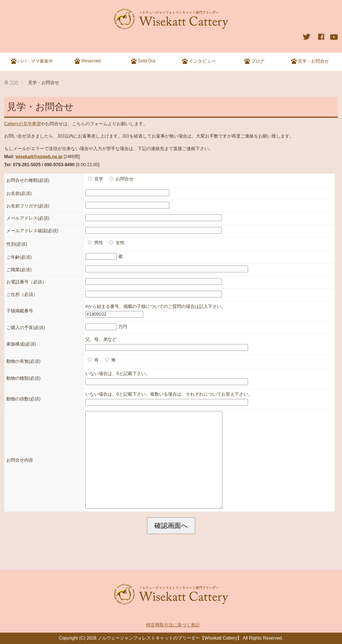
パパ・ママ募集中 (32, 61)
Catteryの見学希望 (23, 124)
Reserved (87, 61)
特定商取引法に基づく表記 (173, 625)
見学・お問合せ (310, 61)
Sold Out (143, 61)
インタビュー (199, 61)
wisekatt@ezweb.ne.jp (39, 157)
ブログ (255, 61)
